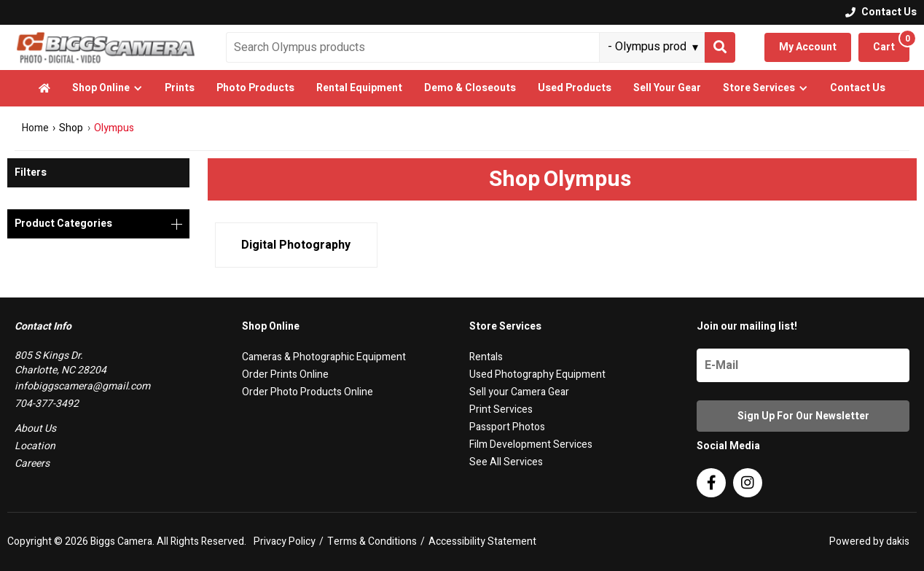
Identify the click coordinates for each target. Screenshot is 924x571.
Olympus (114, 128)
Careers (32, 463)
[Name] (803, 365)
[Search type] (654, 47)
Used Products (575, 88)
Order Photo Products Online (308, 392)
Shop (71, 128)
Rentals (486, 357)
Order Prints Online (285, 374)
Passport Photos (507, 427)
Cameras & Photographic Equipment (324, 357)
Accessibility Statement (482, 542)
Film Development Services (531, 444)
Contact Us (858, 88)
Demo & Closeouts (470, 88)
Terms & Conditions (372, 542)
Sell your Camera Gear (519, 392)
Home (35, 128)
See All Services (506, 462)
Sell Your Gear (667, 88)
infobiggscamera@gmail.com (82, 386)
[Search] (720, 47)
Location (35, 446)
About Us (35, 428)
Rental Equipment (359, 88)
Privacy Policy (285, 542)
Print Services (501, 409)
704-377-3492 (47, 404)
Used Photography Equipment (537, 374)
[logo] (106, 47)
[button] (107, 88)
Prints (180, 88)
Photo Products (255, 88)
